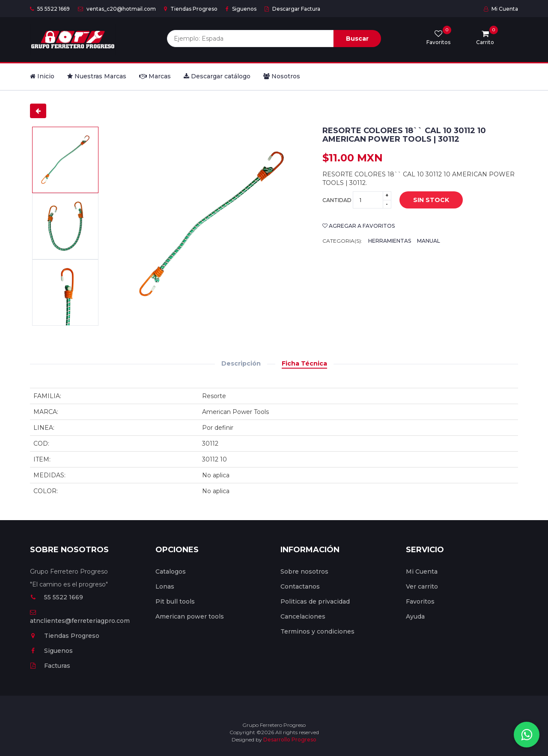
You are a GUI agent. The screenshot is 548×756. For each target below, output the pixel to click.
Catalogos (171, 571)
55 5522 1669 (50, 9)
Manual (429, 241)
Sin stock (431, 200)
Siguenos (241, 9)
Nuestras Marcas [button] (97, 76)
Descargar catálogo (217, 76)
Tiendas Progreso (191, 9)
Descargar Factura (292, 9)
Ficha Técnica (304, 363)
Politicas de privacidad (315, 601)
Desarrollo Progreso (290, 740)
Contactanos (300, 586)
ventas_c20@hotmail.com (117, 9)
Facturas (50, 666)
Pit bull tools (175, 601)
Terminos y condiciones (317, 631)
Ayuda (415, 616)
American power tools (190, 616)
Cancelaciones (303, 616)
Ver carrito (422, 586)
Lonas (165, 586)
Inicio (42, 76)
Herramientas (390, 241)
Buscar (357, 39)
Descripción (241, 363)
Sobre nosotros (304, 571)
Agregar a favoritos (359, 226)
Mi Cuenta (501, 9)
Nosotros (282, 76)
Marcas (155, 76)
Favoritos (420, 601)
